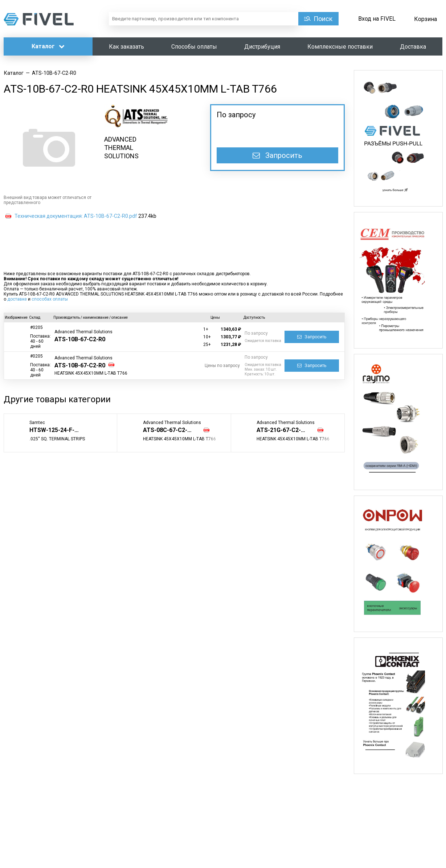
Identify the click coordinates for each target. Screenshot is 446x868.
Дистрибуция (262, 47)
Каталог (48, 46)
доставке (17, 299)
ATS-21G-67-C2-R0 (282, 430)
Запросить (277, 155)
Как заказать (126, 47)
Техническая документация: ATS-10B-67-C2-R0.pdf (76, 216)
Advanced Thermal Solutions (83, 332)
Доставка (413, 47)
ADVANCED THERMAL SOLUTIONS (121, 148)
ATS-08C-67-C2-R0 (169, 430)
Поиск (323, 19)
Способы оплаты (194, 47)
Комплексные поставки (340, 47)
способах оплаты (50, 299)
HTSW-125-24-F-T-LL (58, 430)
